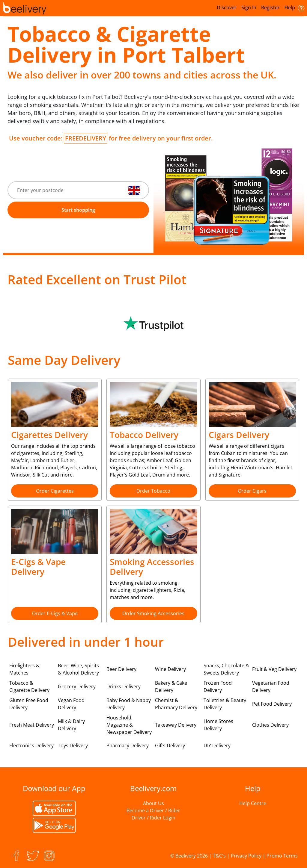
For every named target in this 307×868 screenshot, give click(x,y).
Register (270, 7)
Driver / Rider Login (153, 818)
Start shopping (78, 210)
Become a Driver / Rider (153, 810)
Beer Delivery (121, 669)
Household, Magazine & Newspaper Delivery (129, 725)
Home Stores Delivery (218, 725)
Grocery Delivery (77, 686)
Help (295, 8)
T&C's (219, 856)
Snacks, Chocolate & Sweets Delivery (226, 669)
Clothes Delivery (270, 725)
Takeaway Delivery (176, 725)
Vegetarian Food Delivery (271, 686)
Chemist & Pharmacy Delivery (176, 704)
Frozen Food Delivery (218, 686)
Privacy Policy (246, 856)
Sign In (249, 7)
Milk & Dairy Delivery (71, 725)
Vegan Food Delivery (71, 704)
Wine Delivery (170, 669)
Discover (227, 7)
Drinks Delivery (124, 686)
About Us (153, 803)
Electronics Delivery (31, 745)
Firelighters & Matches (24, 669)
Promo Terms (282, 856)
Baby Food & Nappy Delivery (129, 704)
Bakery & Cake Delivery (171, 686)
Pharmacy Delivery (128, 745)
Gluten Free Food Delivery (29, 704)
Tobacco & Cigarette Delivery (29, 686)
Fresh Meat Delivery (32, 725)
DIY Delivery (217, 745)
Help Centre (253, 803)
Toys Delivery (73, 745)
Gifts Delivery (170, 745)
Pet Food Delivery (272, 704)
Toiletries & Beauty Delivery (225, 704)
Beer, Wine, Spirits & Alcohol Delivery (78, 669)
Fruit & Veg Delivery (274, 669)
